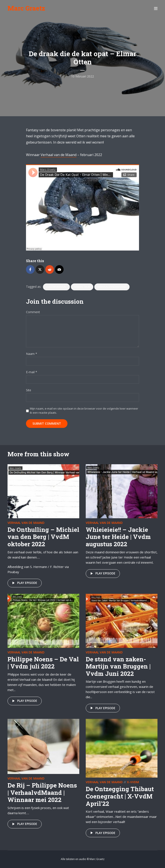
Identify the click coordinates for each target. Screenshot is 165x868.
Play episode (24, 583)
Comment (33, 312)
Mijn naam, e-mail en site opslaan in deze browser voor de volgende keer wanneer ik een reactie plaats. (84, 410)
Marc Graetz (26, 8)
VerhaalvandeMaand (112, 287)
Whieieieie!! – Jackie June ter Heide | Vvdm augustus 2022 (118, 537)
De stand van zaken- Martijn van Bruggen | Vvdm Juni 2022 (118, 666)
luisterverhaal (56, 287)
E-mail (32, 372)
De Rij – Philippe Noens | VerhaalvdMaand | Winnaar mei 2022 (42, 792)
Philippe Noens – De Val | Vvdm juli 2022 (43, 663)
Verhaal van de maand (26, 523)
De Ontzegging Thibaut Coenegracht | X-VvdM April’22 (120, 796)
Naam (32, 354)
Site (29, 390)
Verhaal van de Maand (59, 155)
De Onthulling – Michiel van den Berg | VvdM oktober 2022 (43, 537)
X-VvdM (133, 782)
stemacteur (82, 287)
